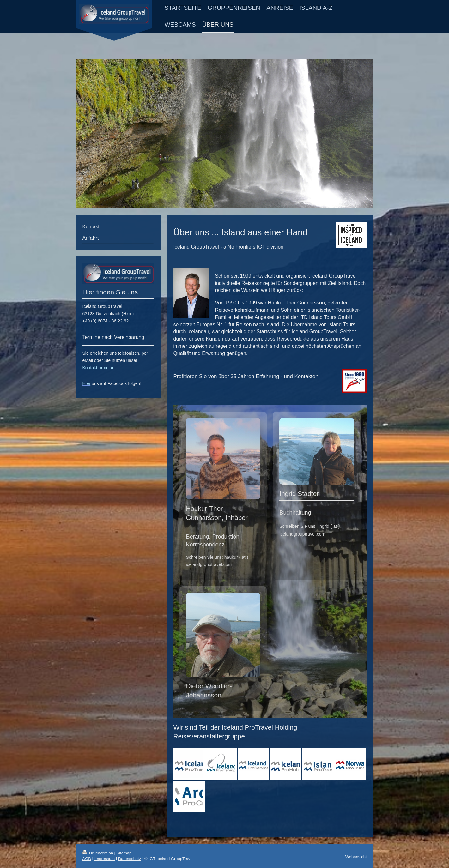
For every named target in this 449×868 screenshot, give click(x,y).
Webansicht (356, 857)
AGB (87, 859)
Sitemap (124, 853)
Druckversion (98, 853)
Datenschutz (130, 859)
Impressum (105, 859)
